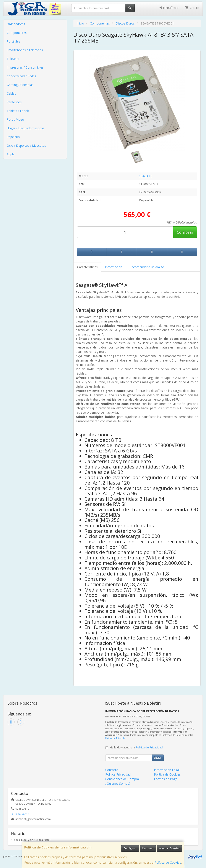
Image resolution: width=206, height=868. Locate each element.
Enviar (158, 758)
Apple (11, 154)
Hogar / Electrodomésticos (26, 128)
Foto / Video (15, 119)
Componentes (17, 33)
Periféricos (14, 102)
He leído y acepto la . (137, 747)
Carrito (192, 8)
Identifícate (169, 8)
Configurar (130, 848)
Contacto (112, 770)
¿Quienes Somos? (118, 783)
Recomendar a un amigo (147, 267)
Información (114, 267)
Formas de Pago (166, 779)
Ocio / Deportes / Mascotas (26, 145)
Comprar (185, 232)
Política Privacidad (118, 774)
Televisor (13, 59)
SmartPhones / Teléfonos (25, 50)
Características (87, 267)
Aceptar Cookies (169, 848)
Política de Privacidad (116, 738)
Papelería (13, 137)
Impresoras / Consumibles (25, 67)
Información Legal (167, 770)
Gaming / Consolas (20, 85)
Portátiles (13, 41)
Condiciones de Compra (122, 779)
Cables (11, 93)
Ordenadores (16, 24)
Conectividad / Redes (21, 76)
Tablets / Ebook (18, 111)
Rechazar (148, 848)
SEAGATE (145, 176)
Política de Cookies (168, 862)
